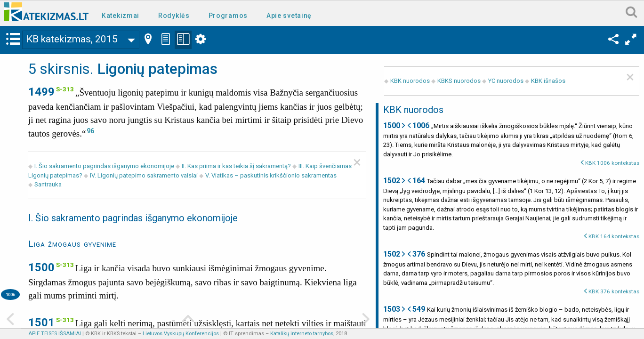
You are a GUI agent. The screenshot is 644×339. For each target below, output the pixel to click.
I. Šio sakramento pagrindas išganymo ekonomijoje (105, 166)
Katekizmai (121, 16)
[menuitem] (122, 15)
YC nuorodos (506, 81)
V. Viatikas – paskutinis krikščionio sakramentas (271, 175)
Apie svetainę (289, 16)
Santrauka (48, 184)
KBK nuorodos (410, 81)
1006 (10, 295)
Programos (228, 16)
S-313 (65, 89)
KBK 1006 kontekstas (612, 163)
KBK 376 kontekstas (614, 291)
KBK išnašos (548, 81)
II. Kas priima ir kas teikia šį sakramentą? (236, 166)
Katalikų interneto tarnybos (302, 334)
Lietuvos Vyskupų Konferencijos (181, 334)
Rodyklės (174, 16)
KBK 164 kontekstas (614, 236)
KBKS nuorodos (459, 81)
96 (90, 131)
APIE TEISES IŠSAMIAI (55, 334)
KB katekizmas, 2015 (72, 39)
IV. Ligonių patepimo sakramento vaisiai (144, 175)
